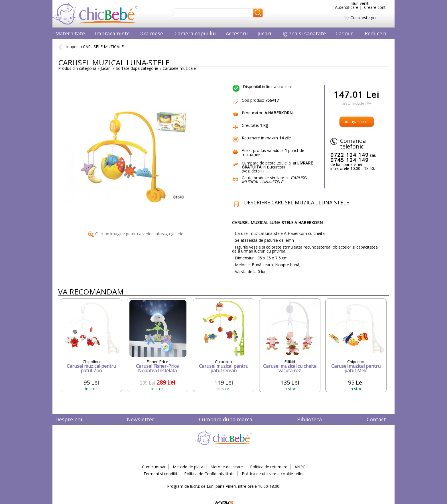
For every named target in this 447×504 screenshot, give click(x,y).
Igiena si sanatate (304, 33)
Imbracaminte (112, 33)
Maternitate (70, 33)
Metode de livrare (227, 467)
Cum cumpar (154, 467)
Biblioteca (309, 419)
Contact (376, 419)
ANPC (300, 467)
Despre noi (69, 419)
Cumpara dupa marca (226, 419)
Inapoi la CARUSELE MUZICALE (91, 47)
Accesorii (237, 33)
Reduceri (375, 33)
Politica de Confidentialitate (209, 474)
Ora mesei (152, 33)
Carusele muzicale (179, 68)
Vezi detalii (253, 171)
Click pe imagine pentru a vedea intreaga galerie (136, 234)
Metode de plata (188, 467)
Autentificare (347, 7)
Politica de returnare (269, 467)
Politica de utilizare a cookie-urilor (273, 474)
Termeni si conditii (160, 474)
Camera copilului (195, 33)
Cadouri (345, 33)
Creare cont (375, 7)
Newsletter (141, 419)
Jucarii (265, 33)
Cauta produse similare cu (275, 180)
